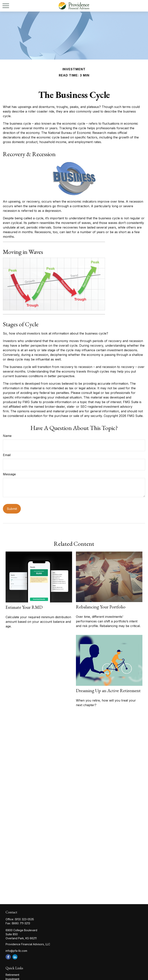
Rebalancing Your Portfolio (101, 607)
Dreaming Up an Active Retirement (108, 690)
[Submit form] (12, 509)
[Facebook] (8, 957)
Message (9, 474)
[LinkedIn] (15, 957)
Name (7, 436)
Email (7, 455)
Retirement (12, 975)
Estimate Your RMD (24, 607)
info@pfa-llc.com (16, 951)
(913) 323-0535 (24, 919)
